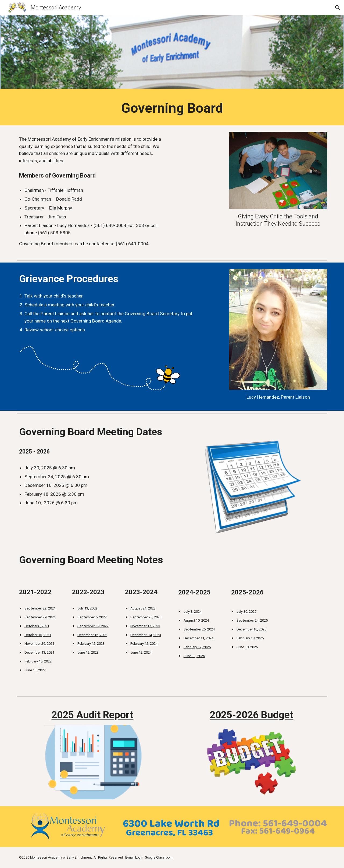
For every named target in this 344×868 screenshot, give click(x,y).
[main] (172, 108)
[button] (338, 8)
